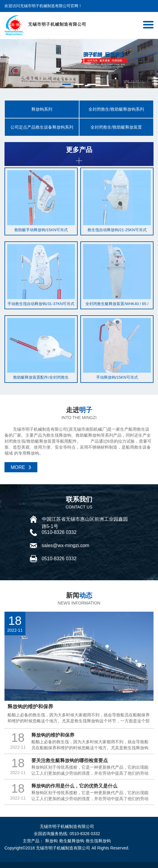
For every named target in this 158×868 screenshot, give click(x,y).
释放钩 (51, 841)
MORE (18, 467)
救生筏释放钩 (98, 841)
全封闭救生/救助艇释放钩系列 (116, 109)
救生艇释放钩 (72, 841)
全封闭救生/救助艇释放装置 (116, 127)
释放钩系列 (42, 109)
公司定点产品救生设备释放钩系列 (42, 127)
